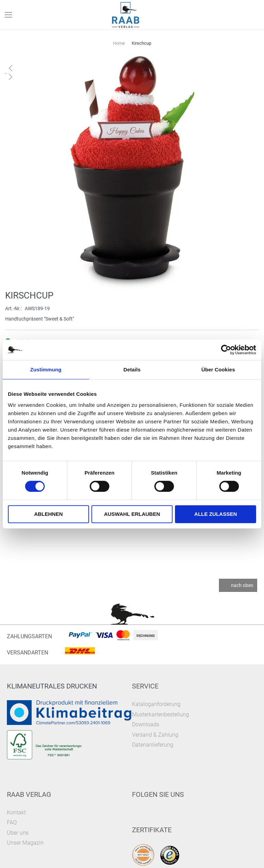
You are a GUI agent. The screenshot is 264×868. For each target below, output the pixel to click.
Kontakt (16, 812)
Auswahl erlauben (132, 514)
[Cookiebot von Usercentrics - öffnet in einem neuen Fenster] (226, 350)
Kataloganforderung (156, 704)
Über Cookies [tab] (218, 370)
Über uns (18, 833)
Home (119, 43)
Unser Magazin (25, 843)
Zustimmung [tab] (46, 370)
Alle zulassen (216, 514)
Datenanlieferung (153, 745)
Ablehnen (48, 514)
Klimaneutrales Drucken (52, 686)
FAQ (12, 822)
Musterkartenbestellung (161, 714)
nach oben (242, 585)
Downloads (146, 724)
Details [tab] (132, 370)
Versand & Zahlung (155, 735)
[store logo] (126, 15)
